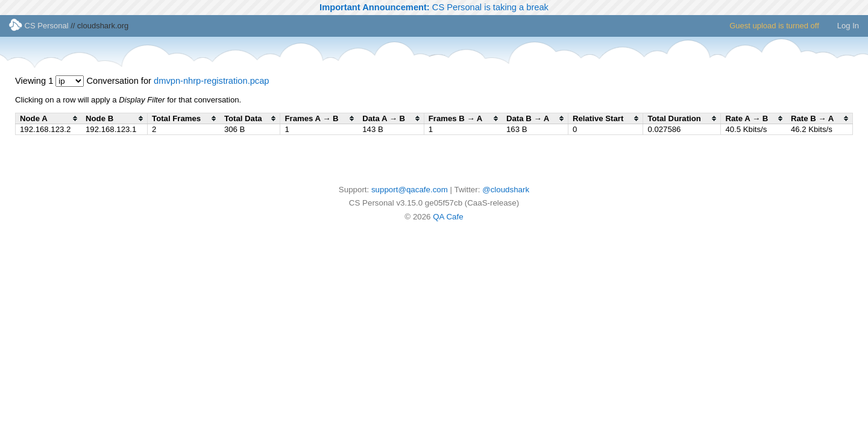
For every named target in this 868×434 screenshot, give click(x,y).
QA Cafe (448, 217)
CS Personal (39, 26)
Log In (848, 26)
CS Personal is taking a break (434, 7)
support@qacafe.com (410, 190)
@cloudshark (506, 190)
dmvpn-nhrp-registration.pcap (211, 81)
